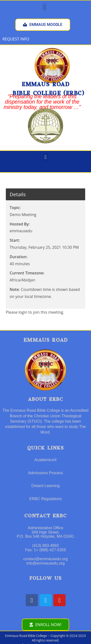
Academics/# (46, 460)
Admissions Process (45, 473)
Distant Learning (45, 486)
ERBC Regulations (45, 499)
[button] (45, 7)
